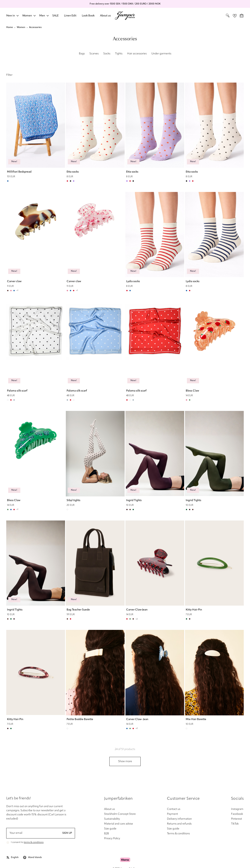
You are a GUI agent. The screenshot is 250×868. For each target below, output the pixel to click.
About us (105, 16)
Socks (107, 54)
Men (42, 16)
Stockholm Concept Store (120, 814)
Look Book (88, 16)
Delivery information (179, 819)
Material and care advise (119, 824)
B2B (107, 834)
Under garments (161, 54)
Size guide (110, 829)
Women (27, 16)
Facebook (237, 814)
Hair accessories (137, 54)
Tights (119, 54)
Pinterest (237, 819)
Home (10, 27)
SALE (55, 16)
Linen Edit (70, 16)
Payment (172, 814)
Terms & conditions (178, 834)
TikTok (235, 824)
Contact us (174, 809)
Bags (82, 54)
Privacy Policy (112, 839)
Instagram (237, 809)
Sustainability (112, 819)
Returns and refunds (179, 824)
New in (11, 16)
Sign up (67, 833)
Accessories (35, 27)
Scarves (94, 54)
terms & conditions (34, 842)
